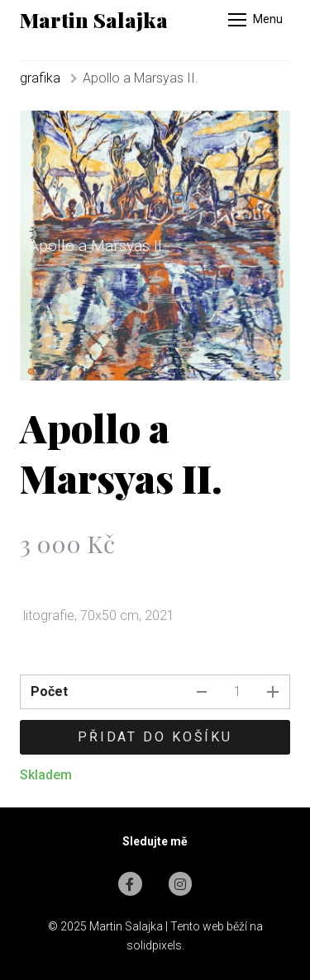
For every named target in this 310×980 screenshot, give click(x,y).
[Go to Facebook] (130, 884)
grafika (40, 78)
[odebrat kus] (202, 692)
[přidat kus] (273, 692)
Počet (49, 691)
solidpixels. (155, 945)
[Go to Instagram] (181, 884)
